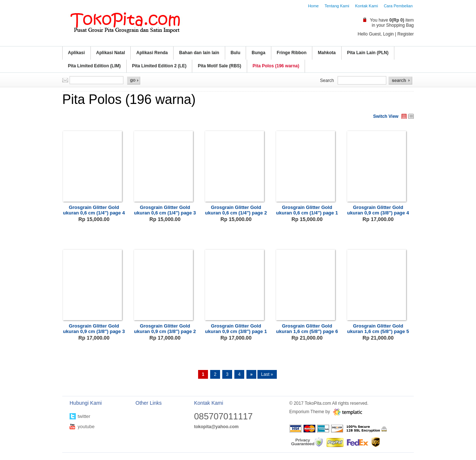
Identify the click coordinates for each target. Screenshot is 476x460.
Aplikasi (77, 53)
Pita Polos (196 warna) (276, 66)
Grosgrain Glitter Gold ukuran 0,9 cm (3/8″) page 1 (236, 329)
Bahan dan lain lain (199, 53)
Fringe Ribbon (292, 53)
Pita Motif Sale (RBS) (220, 66)
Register (406, 34)
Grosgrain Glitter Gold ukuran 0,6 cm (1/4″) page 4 (94, 210)
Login (388, 34)
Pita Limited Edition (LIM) (94, 66)
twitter (84, 416)
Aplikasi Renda (152, 53)
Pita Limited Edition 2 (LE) (159, 66)
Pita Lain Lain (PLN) (368, 53)
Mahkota (327, 53)
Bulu (236, 53)
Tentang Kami (337, 6)
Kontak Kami (367, 6)
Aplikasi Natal (111, 53)
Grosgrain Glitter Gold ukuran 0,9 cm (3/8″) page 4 (378, 210)
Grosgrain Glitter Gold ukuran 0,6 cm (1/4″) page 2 (236, 210)
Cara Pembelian (398, 6)
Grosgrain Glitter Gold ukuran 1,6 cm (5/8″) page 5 (378, 329)
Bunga (258, 53)
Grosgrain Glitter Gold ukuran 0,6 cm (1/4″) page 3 (165, 210)
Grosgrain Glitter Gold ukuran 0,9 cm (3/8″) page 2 (165, 329)
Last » (267, 374)
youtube (86, 427)
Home (313, 6)
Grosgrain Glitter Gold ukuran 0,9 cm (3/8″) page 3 (94, 329)
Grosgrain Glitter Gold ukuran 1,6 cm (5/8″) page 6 (307, 329)
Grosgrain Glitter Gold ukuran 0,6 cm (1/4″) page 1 (307, 210)
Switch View (386, 116)
